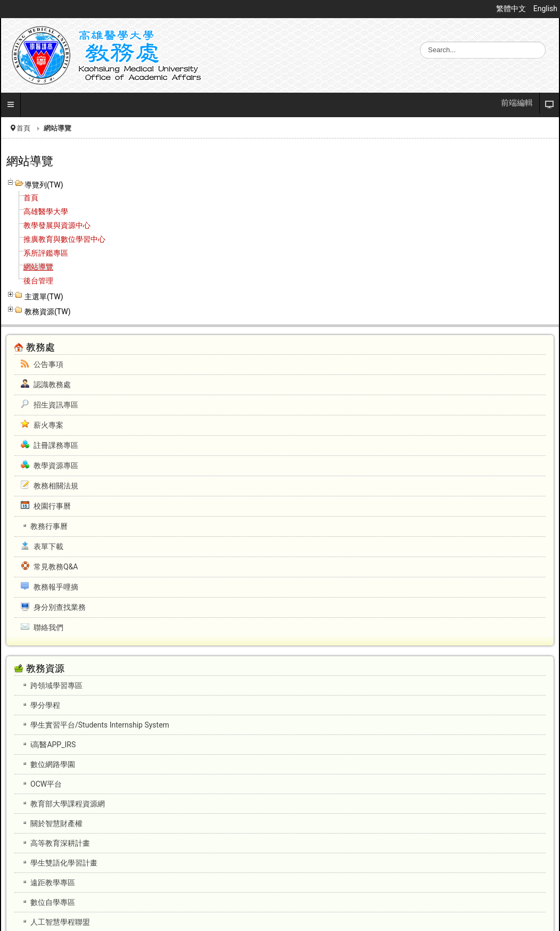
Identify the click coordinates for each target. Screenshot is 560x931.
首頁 (23, 128)
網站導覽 (38, 267)
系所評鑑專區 (46, 253)
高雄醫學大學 (46, 211)
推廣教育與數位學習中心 (64, 239)
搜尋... (420, 42)
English (545, 9)
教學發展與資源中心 (57, 225)
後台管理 (38, 281)
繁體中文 (512, 9)
